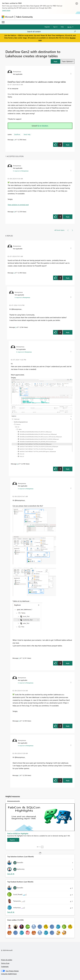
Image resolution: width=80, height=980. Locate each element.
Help (62, 27)
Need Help (27, 134)
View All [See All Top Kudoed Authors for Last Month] (11, 912)
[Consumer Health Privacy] (40, 974)
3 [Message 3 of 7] (16, 327)
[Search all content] (52, 32)
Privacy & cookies (7, 960)
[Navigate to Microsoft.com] (8, 17)
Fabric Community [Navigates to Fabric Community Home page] (24, 17)
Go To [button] (69, 27)
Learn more (6, 10)
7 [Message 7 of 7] (19, 775)
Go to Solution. (43, 126)
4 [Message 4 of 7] (17, 464)
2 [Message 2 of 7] (14, 273)
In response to (21, 171)
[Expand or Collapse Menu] (3, 22)
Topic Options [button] (67, 61)
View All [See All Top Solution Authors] (11, 874)
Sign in (55, 27)
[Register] (13, 840)
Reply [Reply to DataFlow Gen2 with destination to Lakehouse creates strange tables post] (68, 145)
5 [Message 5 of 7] (19, 658)
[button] (55, 61)
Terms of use (5, 963)
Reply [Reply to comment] (68, 217)
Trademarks (5, 966)
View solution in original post (18, 205)
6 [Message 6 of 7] (14, 212)
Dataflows (17, 134)
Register (47, 27)
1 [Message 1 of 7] (14, 140)
